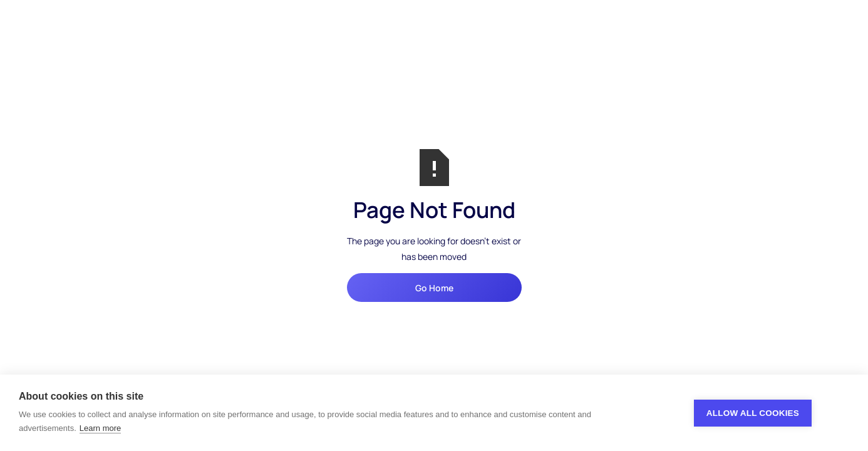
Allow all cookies (753, 413)
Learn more (100, 428)
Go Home (434, 288)
